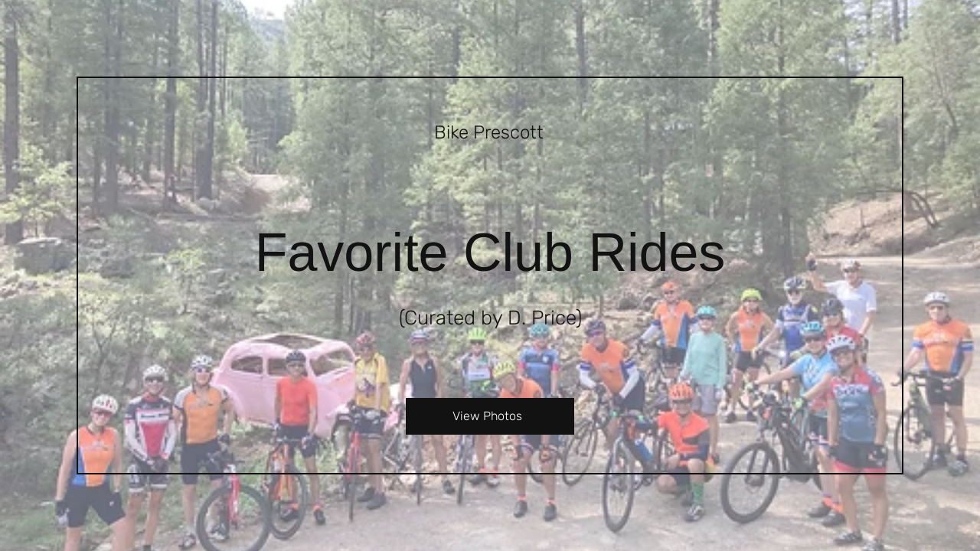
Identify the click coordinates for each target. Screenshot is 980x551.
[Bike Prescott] (490, 134)
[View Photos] (490, 416)
